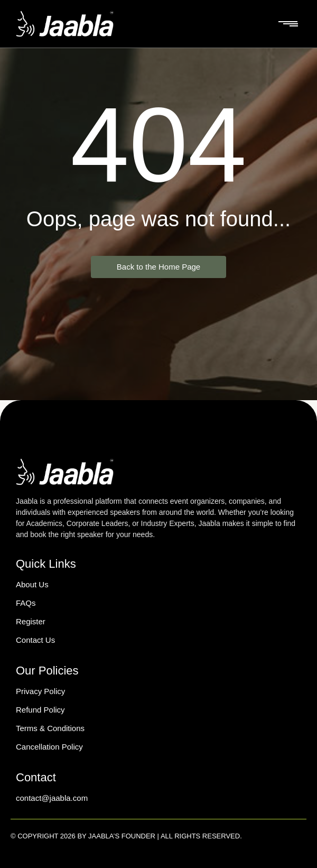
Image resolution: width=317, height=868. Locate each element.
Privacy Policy (40, 691)
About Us (32, 584)
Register (31, 621)
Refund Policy (40, 710)
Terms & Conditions (50, 728)
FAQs (26, 603)
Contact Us (35, 640)
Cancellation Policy (49, 747)
